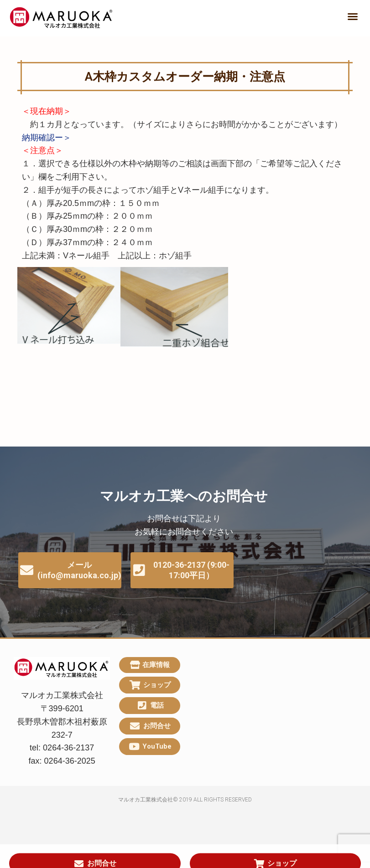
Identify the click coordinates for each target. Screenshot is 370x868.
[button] (353, 16)
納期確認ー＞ (47, 138)
